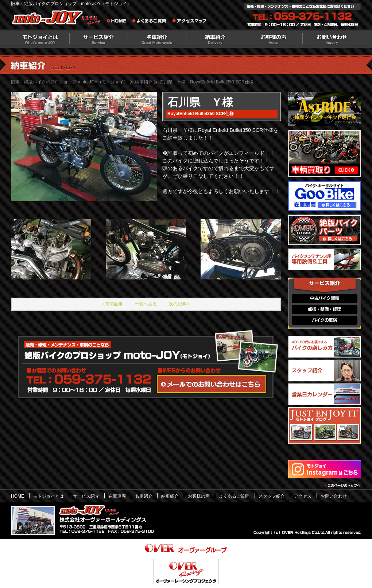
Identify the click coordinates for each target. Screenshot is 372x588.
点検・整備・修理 (325, 309)
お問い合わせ (332, 39)
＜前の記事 (112, 304)
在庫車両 (117, 496)
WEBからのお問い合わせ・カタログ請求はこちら (212, 384)
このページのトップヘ (342, 486)
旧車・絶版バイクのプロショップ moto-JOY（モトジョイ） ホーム (119, 22)
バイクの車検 (325, 320)
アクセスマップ (190, 22)
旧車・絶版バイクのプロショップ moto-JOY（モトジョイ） (69, 82)
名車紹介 (157, 39)
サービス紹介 (98, 39)
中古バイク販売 (325, 299)
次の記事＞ (180, 304)
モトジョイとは (40, 39)
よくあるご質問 (151, 22)
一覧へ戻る (146, 304)
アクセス (303, 496)
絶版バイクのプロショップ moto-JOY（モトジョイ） (58, 19)
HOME (18, 496)
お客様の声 (274, 39)
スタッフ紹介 (272, 496)
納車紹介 (215, 39)
